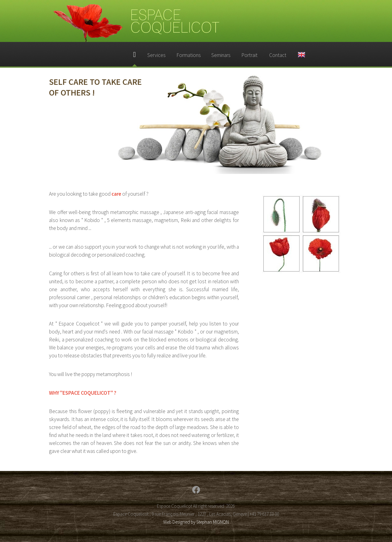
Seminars (221, 55)
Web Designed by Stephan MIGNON (196, 522)
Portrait (249, 55)
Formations (189, 55)
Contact (278, 55)
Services (156, 55)
